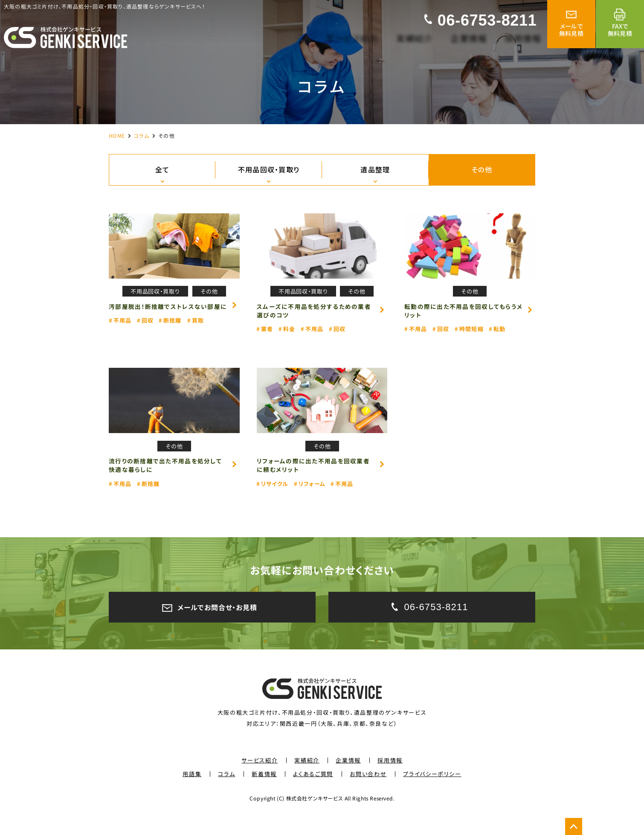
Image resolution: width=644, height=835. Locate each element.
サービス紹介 (260, 777)
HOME (117, 135)
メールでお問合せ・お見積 (212, 621)
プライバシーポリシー (432, 790)
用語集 (192, 790)
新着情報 (264, 790)
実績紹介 (307, 777)
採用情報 (390, 777)
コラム (142, 135)
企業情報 (349, 777)
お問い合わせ (368, 790)
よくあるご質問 (313, 790)
